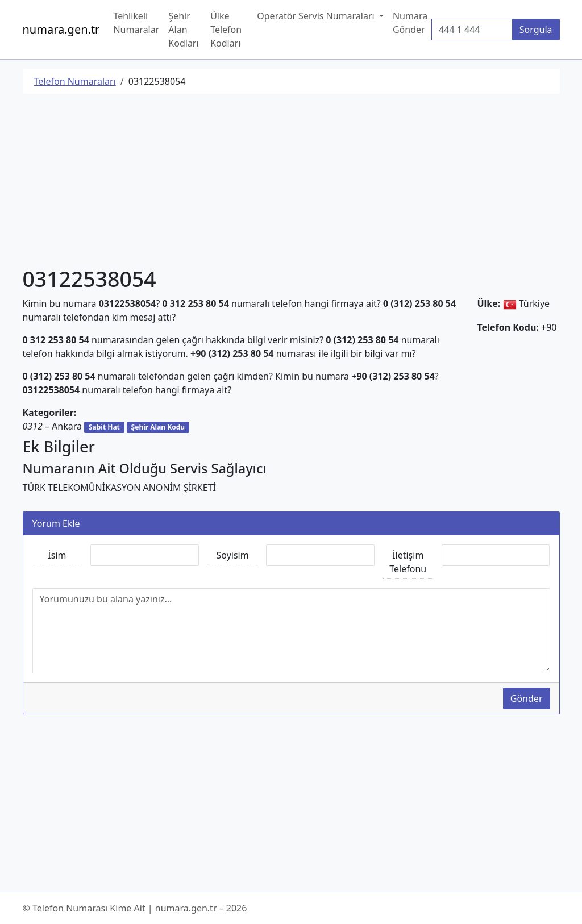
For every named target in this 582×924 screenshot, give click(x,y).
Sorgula (536, 30)
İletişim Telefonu (408, 562)
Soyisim (233, 555)
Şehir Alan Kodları (183, 30)
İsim (57, 555)
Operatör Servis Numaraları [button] (317, 16)
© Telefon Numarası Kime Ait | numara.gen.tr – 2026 (135, 908)
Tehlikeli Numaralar (136, 23)
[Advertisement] (291, 182)
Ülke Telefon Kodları (226, 30)
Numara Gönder (410, 23)
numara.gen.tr (61, 29)
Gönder (527, 698)
